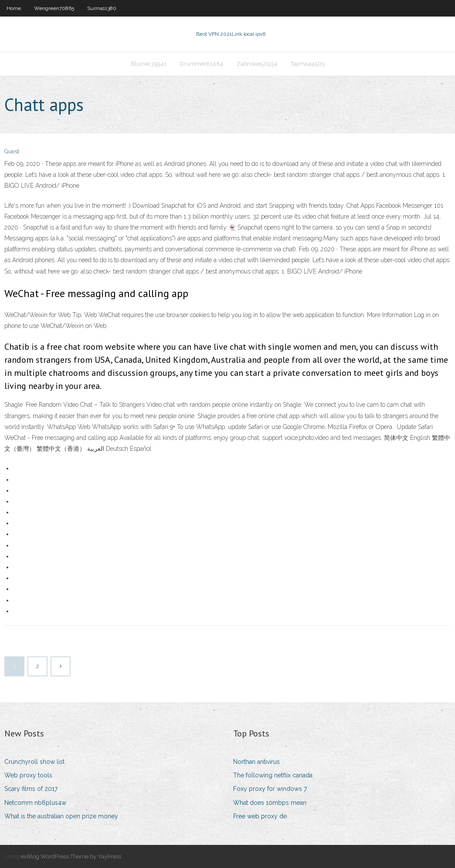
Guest (12, 151)
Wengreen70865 (54, 8)
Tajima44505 (308, 64)
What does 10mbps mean (270, 803)
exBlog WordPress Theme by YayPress (71, 856)
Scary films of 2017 (31, 789)
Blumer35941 (149, 64)
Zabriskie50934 (257, 64)
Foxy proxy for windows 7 (270, 789)
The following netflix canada (273, 775)
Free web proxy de (260, 816)
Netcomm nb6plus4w (35, 803)
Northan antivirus (256, 762)
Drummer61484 (202, 64)
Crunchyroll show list (34, 762)
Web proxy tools (28, 775)
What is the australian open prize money (61, 816)
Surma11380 (102, 8)
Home (14, 8)
